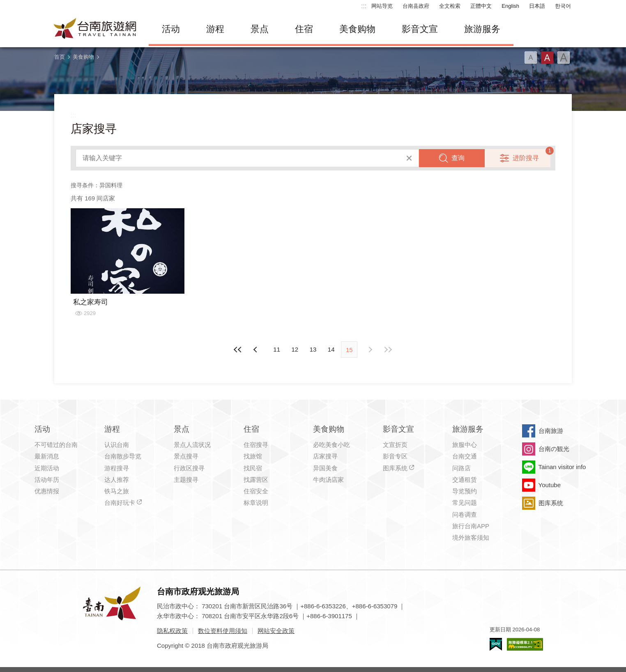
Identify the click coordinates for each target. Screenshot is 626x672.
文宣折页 (395, 445)
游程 (215, 29)
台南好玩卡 (120, 503)
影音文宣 (420, 29)
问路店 (461, 468)
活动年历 (47, 480)
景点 (260, 29)
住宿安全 (256, 491)
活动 (171, 29)
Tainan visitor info (562, 467)
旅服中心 (465, 445)
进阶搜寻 (526, 158)
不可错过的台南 (56, 445)
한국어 (563, 6)
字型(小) (531, 58)
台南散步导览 (123, 456)
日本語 (537, 6)
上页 (370, 350)
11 (277, 349)
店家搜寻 (325, 456)
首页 (60, 57)
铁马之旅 (117, 491)
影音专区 (395, 456)
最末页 (388, 350)
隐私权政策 (172, 631)
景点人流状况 (192, 445)
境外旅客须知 (471, 537)
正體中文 (481, 6)
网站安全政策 (276, 631)
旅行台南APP (471, 526)
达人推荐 (117, 480)
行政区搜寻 (189, 468)
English (510, 6)
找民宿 (253, 468)
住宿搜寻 (256, 445)
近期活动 (47, 468)
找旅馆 (253, 456)
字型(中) (547, 58)
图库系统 (395, 468)
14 (331, 349)
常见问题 (465, 503)
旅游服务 (482, 29)
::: (364, 6)
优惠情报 (47, 491)
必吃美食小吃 (331, 445)
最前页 (238, 350)
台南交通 (465, 456)
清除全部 (409, 158)
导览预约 (465, 491)
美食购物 (357, 29)
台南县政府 (416, 6)
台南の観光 (554, 449)
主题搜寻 (186, 480)
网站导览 (382, 6)
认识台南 (117, 445)
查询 (458, 158)
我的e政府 (496, 644)
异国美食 (325, 468)
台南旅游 (551, 431)
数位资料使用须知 (223, 631)
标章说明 (256, 503)
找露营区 (256, 480)
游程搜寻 (117, 468)
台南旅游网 (95, 29)
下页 (256, 350)
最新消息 (47, 456)
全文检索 (450, 6)
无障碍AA (525, 644)
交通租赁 (465, 480)
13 (313, 349)
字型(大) (564, 58)
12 (295, 349)
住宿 (304, 29)
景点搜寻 (186, 456)
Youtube (550, 485)
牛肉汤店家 (328, 480)
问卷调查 (465, 514)
